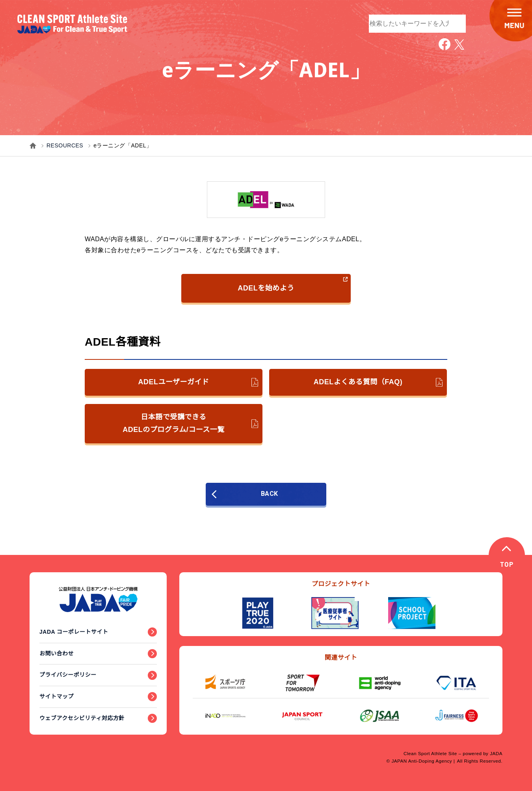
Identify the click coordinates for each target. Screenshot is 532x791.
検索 (456, 23)
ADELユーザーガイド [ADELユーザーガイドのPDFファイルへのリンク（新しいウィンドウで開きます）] (198, 382)
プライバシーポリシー (68, 675)
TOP (507, 565)
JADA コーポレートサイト (74, 632)
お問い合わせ (57, 653)
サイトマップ (57, 696)
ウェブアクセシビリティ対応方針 (82, 718)
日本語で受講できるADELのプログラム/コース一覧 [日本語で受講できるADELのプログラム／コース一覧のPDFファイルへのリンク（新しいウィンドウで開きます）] (190, 423)
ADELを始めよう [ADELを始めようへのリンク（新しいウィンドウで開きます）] (293, 284)
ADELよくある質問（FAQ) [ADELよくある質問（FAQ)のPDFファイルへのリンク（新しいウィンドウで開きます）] (378, 382)
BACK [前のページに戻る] (247, 494)
